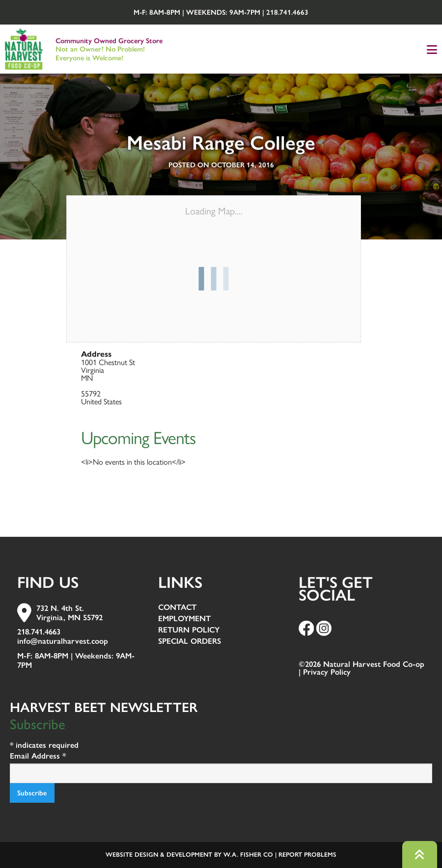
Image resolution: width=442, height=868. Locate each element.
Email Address (38, 756)
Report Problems (307, 855)
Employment (184, 619)
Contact (177, 608)
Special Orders (190, 642)
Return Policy (189, 630)
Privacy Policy (327, 672)
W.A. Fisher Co (248, 855)
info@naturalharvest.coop (63, 641)
